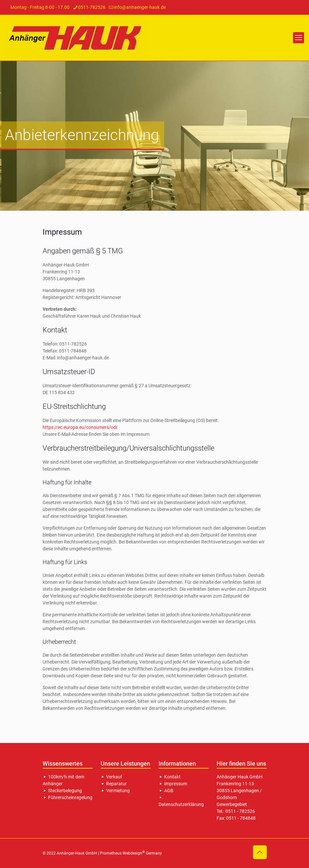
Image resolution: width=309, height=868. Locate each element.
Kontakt (170, 777)
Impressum (173, 784)
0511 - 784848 (241, 818)
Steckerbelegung (62, 791)
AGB (166, 791)
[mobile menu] (299, 38)
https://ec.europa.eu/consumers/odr (80, 427)
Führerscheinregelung (68, 797)
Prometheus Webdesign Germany (131, 853)
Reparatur (114, 784)
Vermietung (115, 791)
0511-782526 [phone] (92, 7)
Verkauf (111, 777)
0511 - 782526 (240, 811)
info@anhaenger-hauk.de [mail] (140, 7)
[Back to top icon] (260, 852)
